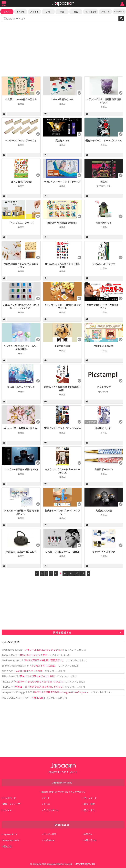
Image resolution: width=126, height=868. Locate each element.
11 (71, 573)
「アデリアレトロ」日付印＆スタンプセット (62, 306)
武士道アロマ (62, 140)
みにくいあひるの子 (12, 698)
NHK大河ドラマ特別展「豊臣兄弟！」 (44, 660)
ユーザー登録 (50, 834)
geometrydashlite (12, 665)
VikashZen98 (9, 650)
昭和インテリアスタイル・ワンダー (62, 428)
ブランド (105, 12)
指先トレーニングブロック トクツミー (62, 512)
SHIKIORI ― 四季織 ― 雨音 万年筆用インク (21, 512)
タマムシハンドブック (104, 264)
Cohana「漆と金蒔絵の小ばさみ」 (21, 428)
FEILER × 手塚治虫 (104, 346)
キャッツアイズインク (104, 552)
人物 (48, 12)
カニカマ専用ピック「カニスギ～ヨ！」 (104, 306)
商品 (76, 12)
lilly (4, 681)
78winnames (9, 660)
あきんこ (6, 655)
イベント (21, 12)
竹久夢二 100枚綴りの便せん (21, 99)
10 (65, 573)
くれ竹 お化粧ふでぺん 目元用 (62, 552)
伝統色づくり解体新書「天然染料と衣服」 (62, 389)
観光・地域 (89, 804)
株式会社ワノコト (88, 864)
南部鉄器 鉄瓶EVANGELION (21, 552)
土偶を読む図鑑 (62, 346)
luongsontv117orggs (13, 692)
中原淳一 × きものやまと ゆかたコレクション (39, 681)
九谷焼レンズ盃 (104, 510)
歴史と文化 (89, 810)
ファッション (90, 798)
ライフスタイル (51, 810)
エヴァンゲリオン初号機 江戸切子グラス (104, 101)
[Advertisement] (63, 49)
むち (4, 671)
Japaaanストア (10, 834)
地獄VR (104, 181)
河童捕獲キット (104, 223)
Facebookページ (11, 840)
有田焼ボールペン (104, 469)
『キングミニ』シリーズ (21, 223)
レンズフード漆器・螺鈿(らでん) (21, 469)
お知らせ (88, 834)
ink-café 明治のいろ (62, 99)
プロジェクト (91, 12)
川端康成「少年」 (104, 428)
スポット (34, 12)
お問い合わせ (90, 840)
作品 (62, 12)
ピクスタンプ (104, 387)
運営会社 (7, 846)
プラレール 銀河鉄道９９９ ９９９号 (44, 650)
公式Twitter (49, 840)
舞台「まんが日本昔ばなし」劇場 (37, 676)
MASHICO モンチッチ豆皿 (34, 655)
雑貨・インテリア (11, 804)
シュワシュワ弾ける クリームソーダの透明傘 (21, 347)
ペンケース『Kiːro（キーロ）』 (21, 140)
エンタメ (7, 810)
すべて (7, 12)
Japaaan (63, 3)
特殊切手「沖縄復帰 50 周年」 (62, 223)
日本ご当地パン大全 (21, 181)
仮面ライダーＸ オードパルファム (104, 140)
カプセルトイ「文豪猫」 (43, 665)
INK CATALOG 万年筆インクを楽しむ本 (62, 265)
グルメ (47, 804)
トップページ (9, 798)
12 (77, 573)
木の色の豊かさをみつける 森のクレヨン (21, 265)
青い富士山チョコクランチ (21, 387)
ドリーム (6, 676)
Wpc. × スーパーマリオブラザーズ (62, 181)
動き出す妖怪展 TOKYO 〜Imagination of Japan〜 (61, 692)
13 (83, 573)
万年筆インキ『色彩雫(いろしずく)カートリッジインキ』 (21, 306)
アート (47, 798)
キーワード (119, 12)
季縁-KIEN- (38, 698)
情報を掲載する (62, 632)
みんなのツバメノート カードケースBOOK (62, 471)
